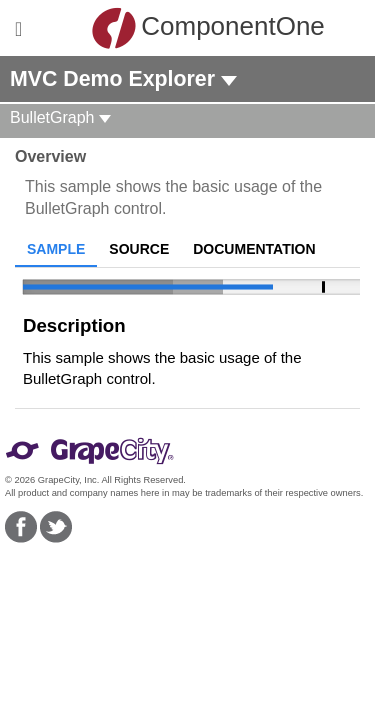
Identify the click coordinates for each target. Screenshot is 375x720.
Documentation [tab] (254, 249)
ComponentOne (192, 28)
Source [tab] (139, 249)
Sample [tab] (56, 249)
